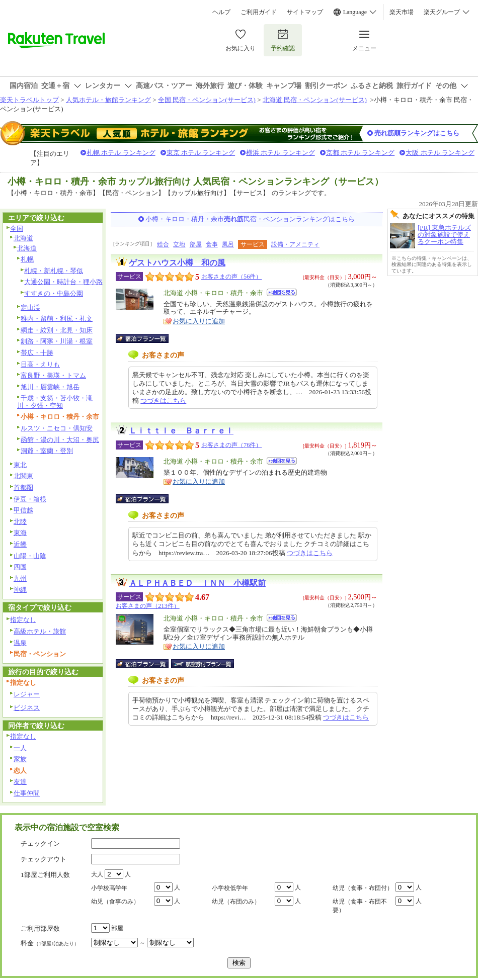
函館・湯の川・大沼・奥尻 (60, 440)
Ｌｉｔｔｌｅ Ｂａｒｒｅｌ (181, 431)
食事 (212, 244)
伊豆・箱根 (30, 499)
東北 (20, 465)
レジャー (27, 694)
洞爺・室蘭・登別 (47, 451)
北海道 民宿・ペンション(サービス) (315, 100)
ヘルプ (221, 12)
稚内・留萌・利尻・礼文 (57, 319)
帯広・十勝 (37, 353)
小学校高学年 (109, 888)
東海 (20, 533)
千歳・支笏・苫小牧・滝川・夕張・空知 (55, 402)
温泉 (20, 643)
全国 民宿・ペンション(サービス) (207, 100)
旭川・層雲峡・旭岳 (50, 387)
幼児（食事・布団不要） (360, 906)
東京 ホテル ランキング (201, 153)
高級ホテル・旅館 (40, 631)
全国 (17, 229)
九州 (20, 578)
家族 (20, 759)
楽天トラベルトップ (29, 100)
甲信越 (23, 510)
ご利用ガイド (259, 12)
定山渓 (30, 307)
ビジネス (27, 708)
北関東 (23, 476)
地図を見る (282, 292)
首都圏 (23, 487)
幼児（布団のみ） (236, 902)
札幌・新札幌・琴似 (54, 271)
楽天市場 (402, 12)
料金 (50, 943)
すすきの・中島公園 (54, 293)
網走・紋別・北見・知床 (57, 330)
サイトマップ (305, 12)
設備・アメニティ (295, 244)
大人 (97, 874)
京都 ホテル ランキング (361, 153)
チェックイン (40, 843)
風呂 (228, 244)
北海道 (23, 238)
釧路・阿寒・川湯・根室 (57, 341)
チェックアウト (44, 859)
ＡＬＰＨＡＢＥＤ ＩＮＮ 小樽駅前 (197, 583)
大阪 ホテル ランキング (440, 153)
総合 (163, 244)
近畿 (20, 544)
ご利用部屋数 (40, 928)
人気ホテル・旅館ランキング (108, 100)
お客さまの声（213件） (148, 606)
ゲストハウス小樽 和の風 (177, 263)
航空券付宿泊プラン (203, 664)
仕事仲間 (27, 793)
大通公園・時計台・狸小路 (63, 282)
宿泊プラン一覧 (147, 338)
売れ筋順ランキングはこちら (417, 133)
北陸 (20, 522)
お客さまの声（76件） (231, 445)
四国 (20, 567)
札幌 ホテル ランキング (121, 153)
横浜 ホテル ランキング (281, 153)
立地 (179, 244)
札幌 (27, 259)
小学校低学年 (230, 888)
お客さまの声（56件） (231, 277)
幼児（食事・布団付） (363, 888)
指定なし (23, 620)
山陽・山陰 (30, 556)
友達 (20, 782)
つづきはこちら (163, 400)
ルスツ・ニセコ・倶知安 (57, 428)
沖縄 (20, 590)
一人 (20, 748)
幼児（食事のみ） (115, 902)
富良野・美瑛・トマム (53, 375)
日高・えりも (40, 364)
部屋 (196, 244)
